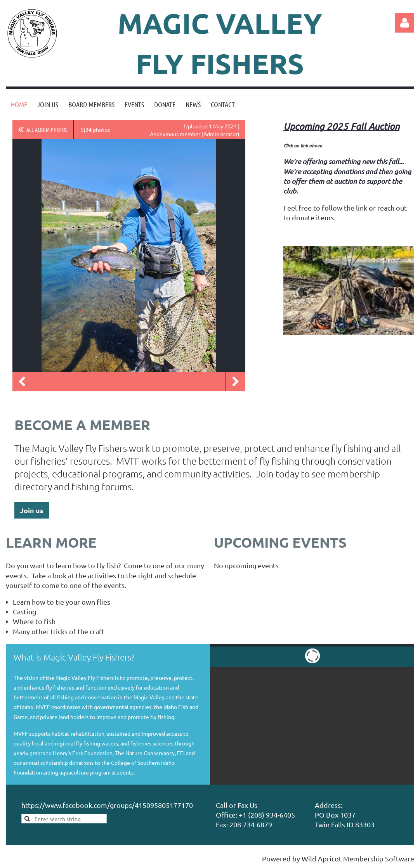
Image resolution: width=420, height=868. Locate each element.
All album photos (47, 130)
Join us (32, 510)
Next (236, 382)
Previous (22, 382)
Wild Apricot (322, 858)
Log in (404, 23)
